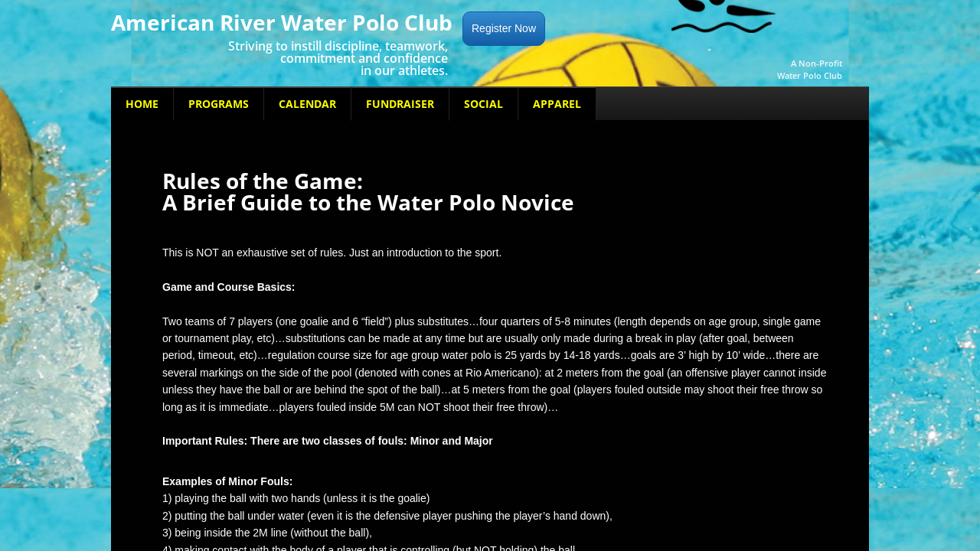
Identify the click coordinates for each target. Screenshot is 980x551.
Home (142, 104)
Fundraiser (400, 104)
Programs (219, 104)
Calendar (307, 104)
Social (483, 104)
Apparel (557, 104)
